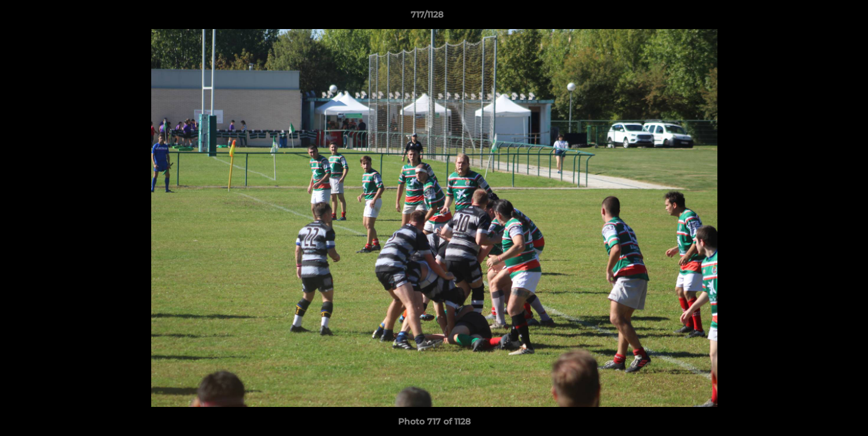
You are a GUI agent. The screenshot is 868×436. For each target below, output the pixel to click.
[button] (817, 18)
